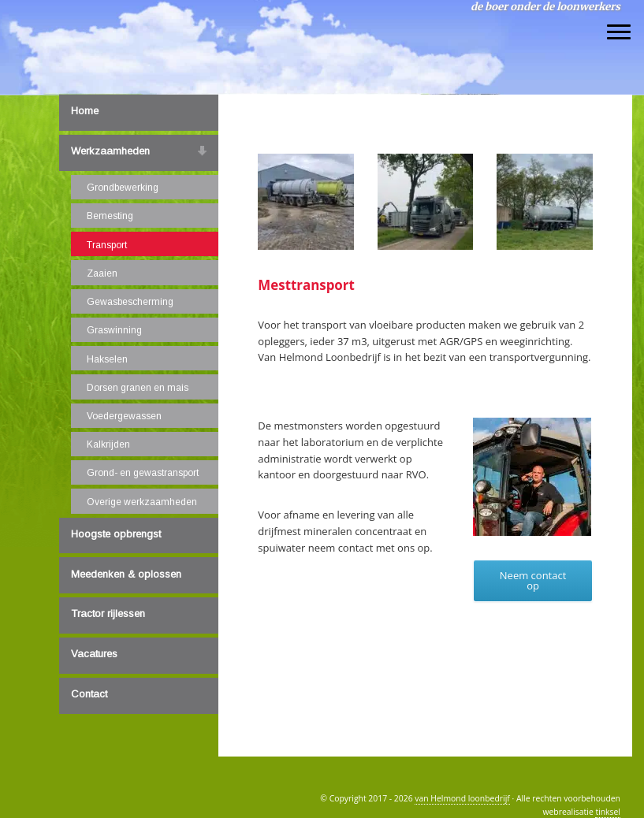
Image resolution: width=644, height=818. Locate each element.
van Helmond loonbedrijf (115, 15)
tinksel (608, 812)
